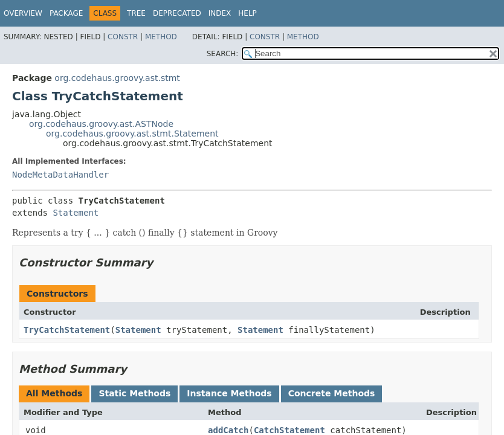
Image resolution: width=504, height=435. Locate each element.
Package (66, 13)
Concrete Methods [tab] (332, 393)
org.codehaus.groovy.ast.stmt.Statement (132, 134)
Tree (136, 13)
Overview (23, 13)
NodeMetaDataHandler (60, 175)
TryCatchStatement (67, 330)
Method (161, 37)
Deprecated (177, 13)
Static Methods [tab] (134, 393)
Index (220, 13)
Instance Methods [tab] (229, 393)
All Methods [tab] (54, 393)
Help (247, 13)
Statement (76, 213)
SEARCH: (223, 54)
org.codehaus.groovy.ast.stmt (117, 78)
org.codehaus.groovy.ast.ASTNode (101, 124)
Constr (123, 37)
